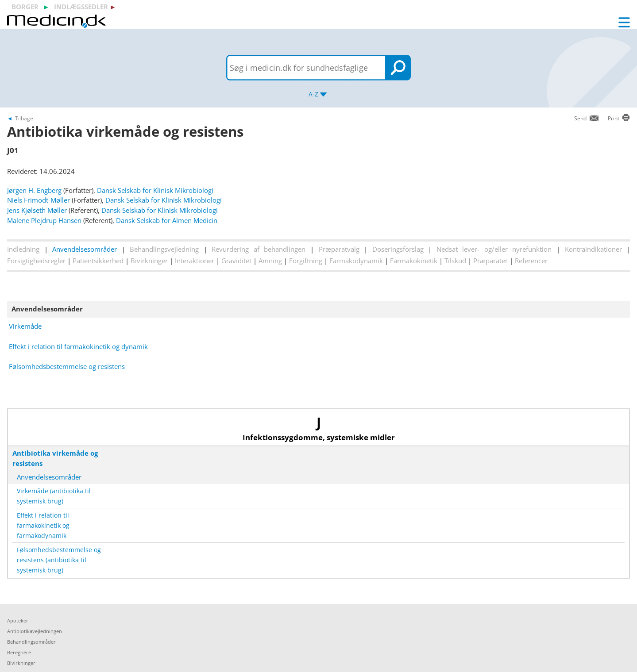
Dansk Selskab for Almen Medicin (167, 220)
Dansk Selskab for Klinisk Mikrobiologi (155, 190)
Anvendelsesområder (85, 249)
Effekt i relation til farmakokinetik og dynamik (78, 346)
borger (25, 7)
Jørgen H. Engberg (34, 190)
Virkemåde (25, 326)
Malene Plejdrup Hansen (44, 220)
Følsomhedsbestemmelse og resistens (67, 366)
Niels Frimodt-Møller (39, 200)
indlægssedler (81, 7)
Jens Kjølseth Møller (37, 210)
